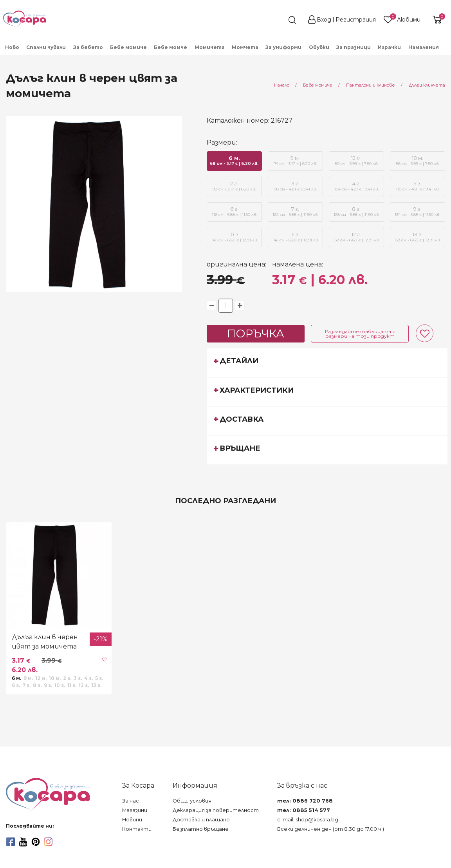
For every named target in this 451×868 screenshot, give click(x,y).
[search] (278, 20)
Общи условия (192, 801)
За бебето (88, 47)
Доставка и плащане (201, 820)
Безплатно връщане (201, 829)
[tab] (327, 362)
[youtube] (23, 842)
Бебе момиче (128, 47)
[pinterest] (36, 842)
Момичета (210, 47)
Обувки (319, 47)
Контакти (137, 829)
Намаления (424, 47)
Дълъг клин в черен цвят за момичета (45, 642)
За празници (354, 47)
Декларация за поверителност (216, 810)
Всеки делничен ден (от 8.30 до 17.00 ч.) (331, 829)
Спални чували (46, 47)
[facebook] (11, 842)
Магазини (135, 810)
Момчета (245, 47)
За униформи (283, 47)
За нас (131, 801)
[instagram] (48, 842)
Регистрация (356, 20)
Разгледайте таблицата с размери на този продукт (360, 334)
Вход (324, 20)
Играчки (389, 47)
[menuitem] (12, 47)
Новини (132, 820)
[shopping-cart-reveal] (436, 20)
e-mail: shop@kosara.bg (308, 820)
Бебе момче (170, 47)
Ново (12, 47)
